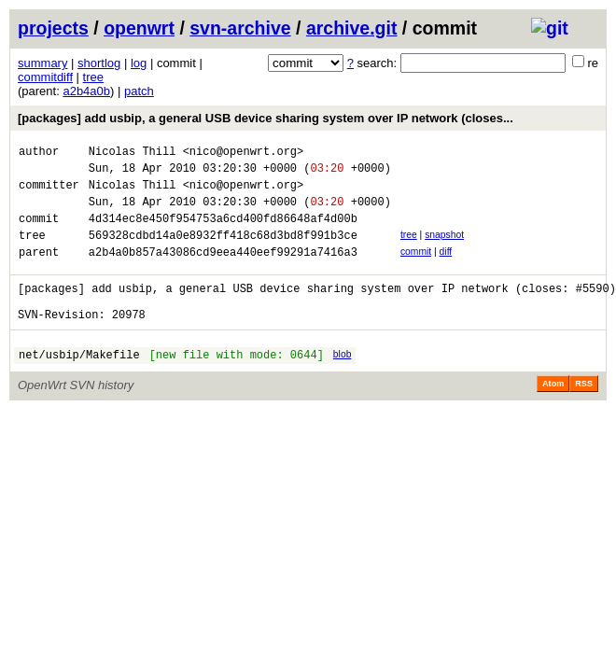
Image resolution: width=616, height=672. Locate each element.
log (139, 63)
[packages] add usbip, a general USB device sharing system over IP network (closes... (266, 118)
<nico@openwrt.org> (244, 154)
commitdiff (45, 77)
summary (42, 63)
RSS (584, 414)
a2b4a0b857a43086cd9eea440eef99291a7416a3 (223, 271)
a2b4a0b (86, 91)
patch (139, 91)
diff (446, 268)
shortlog (99, 63)
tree (93, 77)
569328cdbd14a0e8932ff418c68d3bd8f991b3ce (223, 252)
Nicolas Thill (133, 154)
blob (343, 382)
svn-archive (240, 28)
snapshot (444, 249)
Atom (553, 414)
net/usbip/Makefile (79, 385)
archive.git (352, 28)
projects (53, 28)
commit (416, 268)
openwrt (139, 28)
